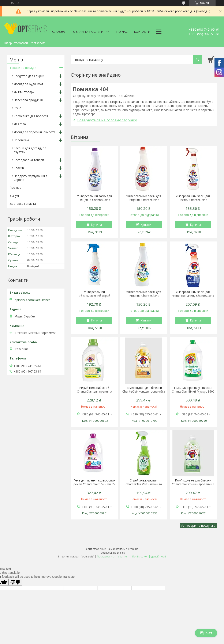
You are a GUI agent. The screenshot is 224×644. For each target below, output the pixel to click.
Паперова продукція (28, 100)
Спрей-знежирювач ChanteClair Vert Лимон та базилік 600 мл (144, 484)
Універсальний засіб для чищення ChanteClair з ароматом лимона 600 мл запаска (144, 298)
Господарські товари (29, 160)
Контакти (142, 32)
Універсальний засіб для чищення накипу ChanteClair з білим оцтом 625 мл (193, 296)
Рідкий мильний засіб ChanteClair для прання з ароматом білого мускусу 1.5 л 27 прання (94, 393)
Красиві (19, 168)
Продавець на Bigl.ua (112, 553)
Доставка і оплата (23, 204)
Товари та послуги (87, 32)
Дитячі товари (24, 92)
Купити (96, 224)
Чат (206, 633)
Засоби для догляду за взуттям (30, 150)
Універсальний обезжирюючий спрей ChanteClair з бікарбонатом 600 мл (94, 298)
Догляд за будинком (28, 84)
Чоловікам (21, 140)
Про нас (121, 32)
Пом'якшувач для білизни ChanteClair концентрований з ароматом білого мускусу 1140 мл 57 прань (193, 486)
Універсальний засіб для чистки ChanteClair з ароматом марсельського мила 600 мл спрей (193, 202)
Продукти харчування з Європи (30, 178)
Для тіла (20, 124)
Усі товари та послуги (197, 525)
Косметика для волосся (31, 116)
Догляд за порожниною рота (35, 132)
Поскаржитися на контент (113, 557)
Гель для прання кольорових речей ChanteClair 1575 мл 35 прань (94, 484)
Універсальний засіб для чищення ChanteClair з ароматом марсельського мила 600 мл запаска (144, 202)
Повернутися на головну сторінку (107, 120)
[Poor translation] (15, 582)
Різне (17, 108)
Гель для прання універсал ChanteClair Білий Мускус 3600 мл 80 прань (193, 392)
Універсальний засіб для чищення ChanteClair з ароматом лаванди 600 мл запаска (94, 202)
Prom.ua (133, 549)
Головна (58, 32)
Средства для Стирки (29, 76)
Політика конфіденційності (149, 557)
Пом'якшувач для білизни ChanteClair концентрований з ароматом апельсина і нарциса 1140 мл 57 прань (144, 393)
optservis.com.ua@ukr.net (32, 300)
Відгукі (14, 196)
